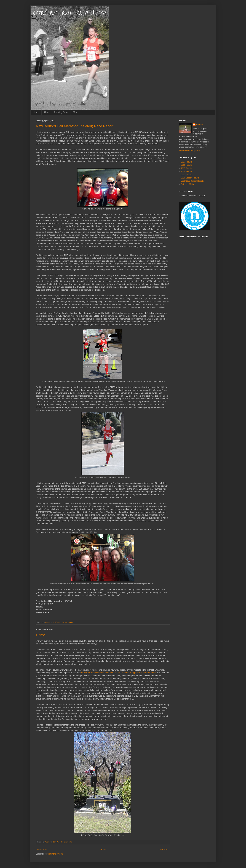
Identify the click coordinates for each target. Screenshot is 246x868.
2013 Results (187, 175)
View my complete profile (189, 151)
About (47, 112)
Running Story (61, 112)
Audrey (199, 125)
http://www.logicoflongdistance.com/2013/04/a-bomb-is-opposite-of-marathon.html (119, 673)
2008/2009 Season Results (192, 181)
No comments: (68, 622)
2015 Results (187, 168)
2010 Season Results (190, 178)
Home (36, 112)
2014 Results (187, 171)
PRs (75, 112)
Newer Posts (42, 850)
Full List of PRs (187, 184)
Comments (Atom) (55, 854)
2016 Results (187, 165)
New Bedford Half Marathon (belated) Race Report (75, 126)
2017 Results (187, 162)
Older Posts (164, 850)
